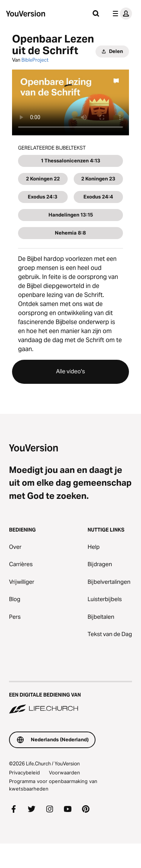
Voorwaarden (64, 773)
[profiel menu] (121, 14)
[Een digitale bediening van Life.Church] (70, 698)
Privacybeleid (24, 773)
